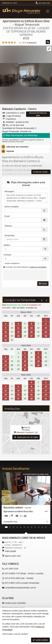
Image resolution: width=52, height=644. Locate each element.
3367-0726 (44, 3)
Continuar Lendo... (41, 172)
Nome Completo (12, 207)
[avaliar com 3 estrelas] (9, 43)
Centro (32, 109)
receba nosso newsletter (15, 603)
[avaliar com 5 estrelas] (15, 43)
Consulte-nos (26, 131)
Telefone (8, 226)
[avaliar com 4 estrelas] (12, 43)
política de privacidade (38, 267)
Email (7, 216)
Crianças (7, 255)
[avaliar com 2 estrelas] (6, 43)
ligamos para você (13, 556)
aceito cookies (40, 640)
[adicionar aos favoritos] (47, 522)
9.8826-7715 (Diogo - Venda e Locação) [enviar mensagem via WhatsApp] (24, 573)
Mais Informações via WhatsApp (20, 135)
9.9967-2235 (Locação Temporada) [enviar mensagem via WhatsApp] (22, 583)
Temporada (9, 235)
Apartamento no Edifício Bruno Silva (26, 21)
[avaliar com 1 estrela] (3, 43)
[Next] (49, 499)
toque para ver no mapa (26, 437)
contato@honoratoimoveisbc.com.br (20, 588)
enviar (43, 284)
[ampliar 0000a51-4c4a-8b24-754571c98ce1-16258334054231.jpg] (26, 66)
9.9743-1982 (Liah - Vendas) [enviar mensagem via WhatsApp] (19, 578)
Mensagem (9, 191)
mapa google (10, 551)
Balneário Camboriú (14, 109)
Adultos (7, 245)
